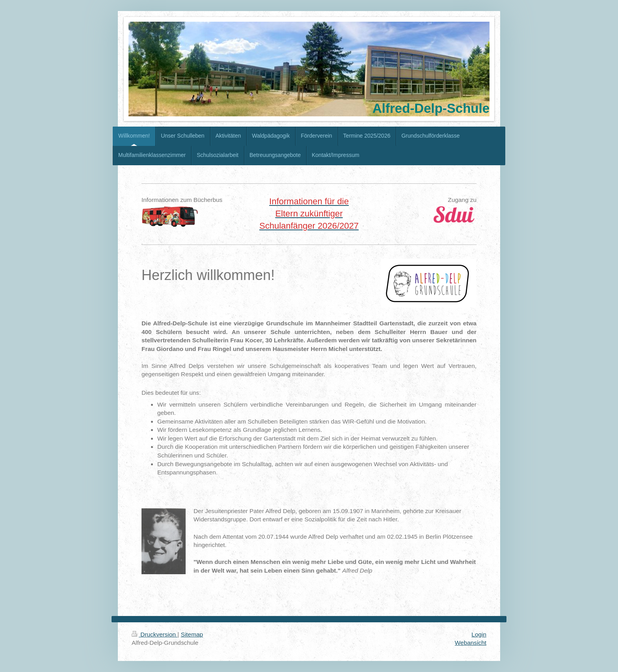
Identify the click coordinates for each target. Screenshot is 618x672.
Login (479, 634)
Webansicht (471, 643)
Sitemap (192, 634)
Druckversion (154, 634)
